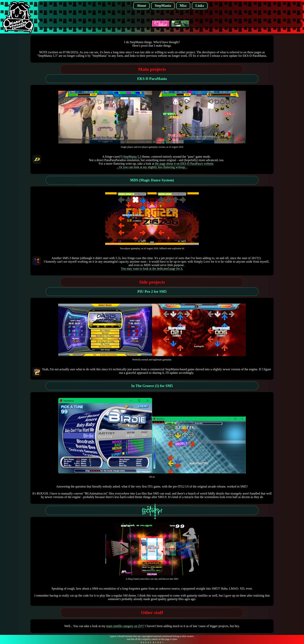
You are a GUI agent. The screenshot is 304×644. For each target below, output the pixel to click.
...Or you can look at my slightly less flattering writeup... (152, 167)
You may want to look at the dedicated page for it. (152, 269)
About (141, 6)
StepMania (163, 6)
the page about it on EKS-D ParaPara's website (184, 164)
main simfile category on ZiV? (125, 626)
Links (200, 6)
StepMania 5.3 (132, 157)
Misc (183, 6)
